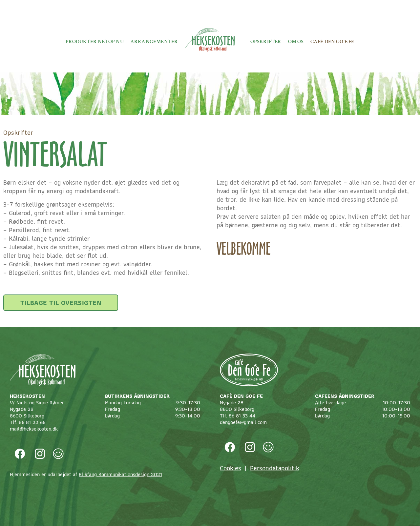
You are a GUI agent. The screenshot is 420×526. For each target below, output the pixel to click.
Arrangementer (154, 42)
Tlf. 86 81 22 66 (28, 422)
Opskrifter (266, 42)
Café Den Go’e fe (332, 42)
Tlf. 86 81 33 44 (238, 416)
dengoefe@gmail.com (243, 422)
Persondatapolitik (275, 468)
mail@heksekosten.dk (34, 429)
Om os (296, 42)
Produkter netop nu (95, 42)
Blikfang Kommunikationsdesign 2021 (120, 474)
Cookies (231, 468)
